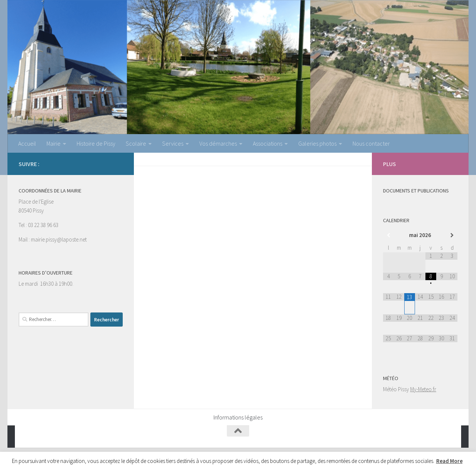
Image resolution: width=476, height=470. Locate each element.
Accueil (27, 143)
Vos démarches (218, 143)
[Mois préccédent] (388, 235)
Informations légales (238, 417)
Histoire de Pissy (96, 143)
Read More (449, 461)
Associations (268, 143)
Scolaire (136, 143)
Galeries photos (317, 143)
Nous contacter (371, 143)
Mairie (54, 143)
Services (173, 143)
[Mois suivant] (452, 235)
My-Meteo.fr (423, 389)
